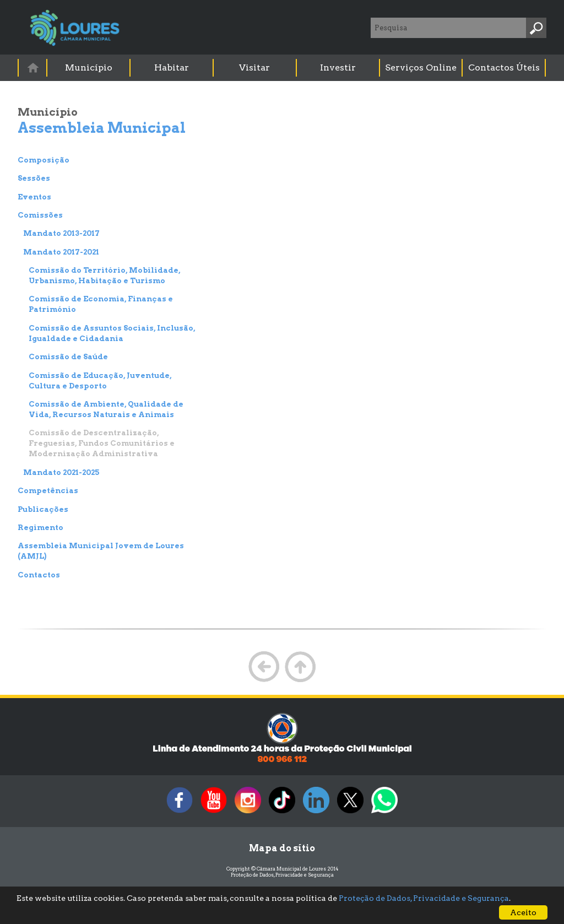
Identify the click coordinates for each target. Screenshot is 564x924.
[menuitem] (33, 67)
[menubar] (283, 68)
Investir (338, 67)
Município (89, 67)
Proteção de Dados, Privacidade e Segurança (282, 875)
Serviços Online (421, 67)
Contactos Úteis (504, 67)
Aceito (523, 912)
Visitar (254, 67)
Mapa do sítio (282, 848)
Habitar (172, 67)
